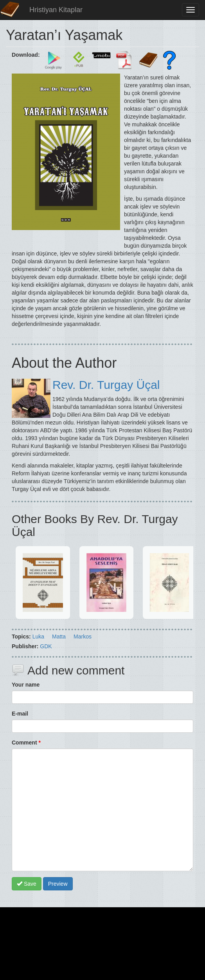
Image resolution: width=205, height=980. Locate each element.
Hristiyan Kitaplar (56, 10)
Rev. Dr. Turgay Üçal (106, 385)
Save (27, 884)
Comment (26, 743)
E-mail (20, 714)
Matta (59, 637)
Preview (58, 884)
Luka (38, 637)
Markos (83, 637)
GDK (46, 646)
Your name (26, 685)
